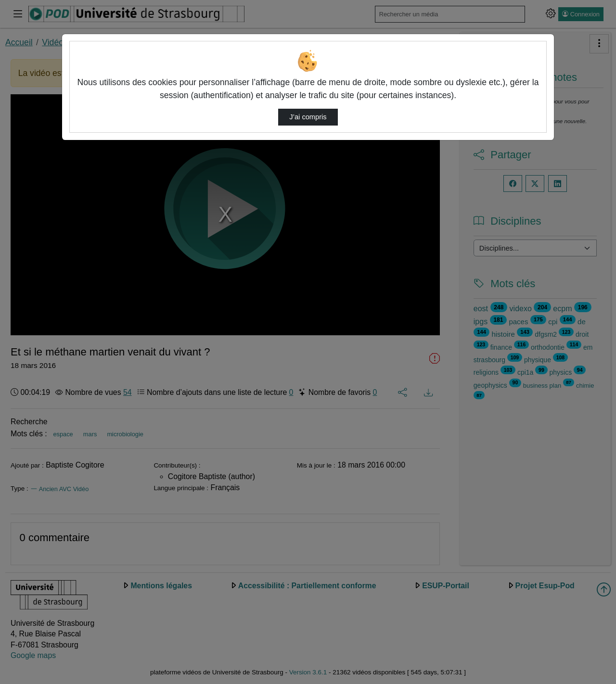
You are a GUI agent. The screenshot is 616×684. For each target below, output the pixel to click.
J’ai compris (308, 117)
